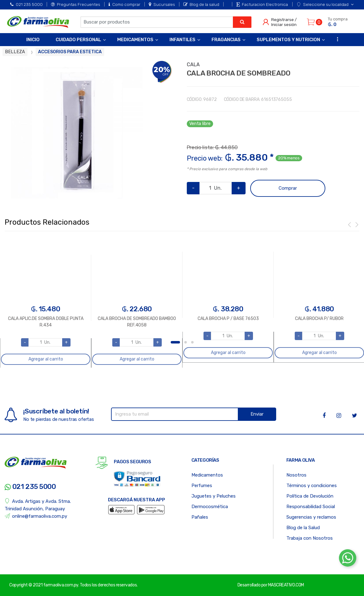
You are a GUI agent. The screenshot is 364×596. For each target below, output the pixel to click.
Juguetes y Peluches (214, 496)
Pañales (200, 517)
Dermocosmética (210, 507)
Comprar (288, 188)
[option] (77, 133)
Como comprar (124, 4)
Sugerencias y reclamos (311, 517)
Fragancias (226, 40)
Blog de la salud (201, 4)
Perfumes (202, 486)
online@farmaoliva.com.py (36, 516)
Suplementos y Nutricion (288, 40)
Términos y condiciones (312, 486)
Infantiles (182, 40)
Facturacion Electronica (262, 4)
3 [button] (192, 342)
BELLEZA (15, 52)
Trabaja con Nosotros (310, 538)
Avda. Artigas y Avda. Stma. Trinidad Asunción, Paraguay (38, 505)
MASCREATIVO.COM (286, 585)
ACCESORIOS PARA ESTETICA (70, 52)
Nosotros (296, 475)
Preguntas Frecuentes (76, 4)
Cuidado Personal (78, 40)
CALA (193, 65)
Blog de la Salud (303, 528)
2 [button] (186, 342)
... (336, 39)
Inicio (33, 40)
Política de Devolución (310, 496)
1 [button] (175, 342)
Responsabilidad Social (311, 507)
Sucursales (162, 4)
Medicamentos (135, 40)
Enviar (257, 414)
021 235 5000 (26, 4)
